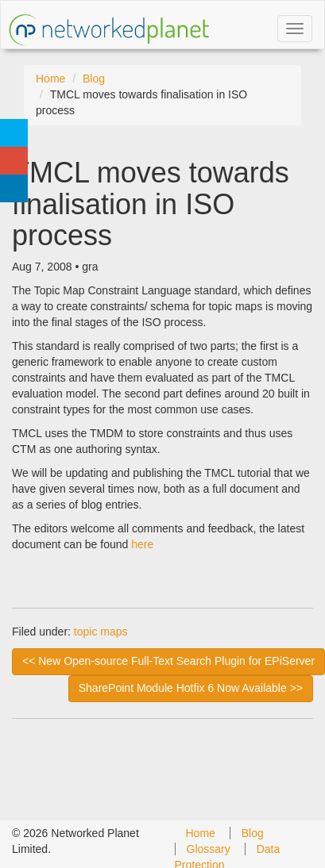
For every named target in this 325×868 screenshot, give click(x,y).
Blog (94, 79)
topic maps (101, 632)
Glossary (209, 849)
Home (50, 79)
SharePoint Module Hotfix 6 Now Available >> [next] (191, 688)
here (142, 544)
